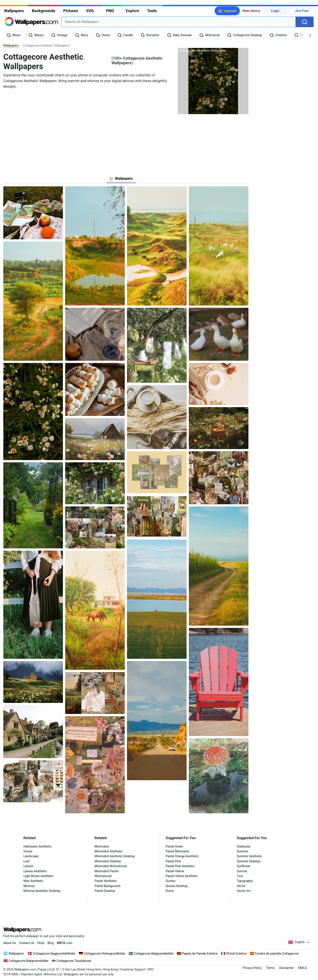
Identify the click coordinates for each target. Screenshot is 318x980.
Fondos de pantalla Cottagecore (277, 954)
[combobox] (178, 22)
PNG (110, 11)
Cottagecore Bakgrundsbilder (154, 954)
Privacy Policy (252, 968)
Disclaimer (286, 968)
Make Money (251, 11)
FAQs (41, 943)
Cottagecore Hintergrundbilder (104, 954)
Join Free (302, 11)
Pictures (71, 11)
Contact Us (27, 943)
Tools (152, 11)
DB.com (65, 943)
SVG (90, 11)
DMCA (303, 968)
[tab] (121, 179)
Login (275, 11)
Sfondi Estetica (236, 954)
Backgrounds (44, 11)
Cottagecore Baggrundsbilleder (54, 954)
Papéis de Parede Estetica (200, 954)
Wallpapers (14, 11)
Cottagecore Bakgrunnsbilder (29, 961)
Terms (270, 968)
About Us (10, 943)
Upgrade (230, 11)
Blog (51, 943)
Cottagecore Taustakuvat (74, 961)
